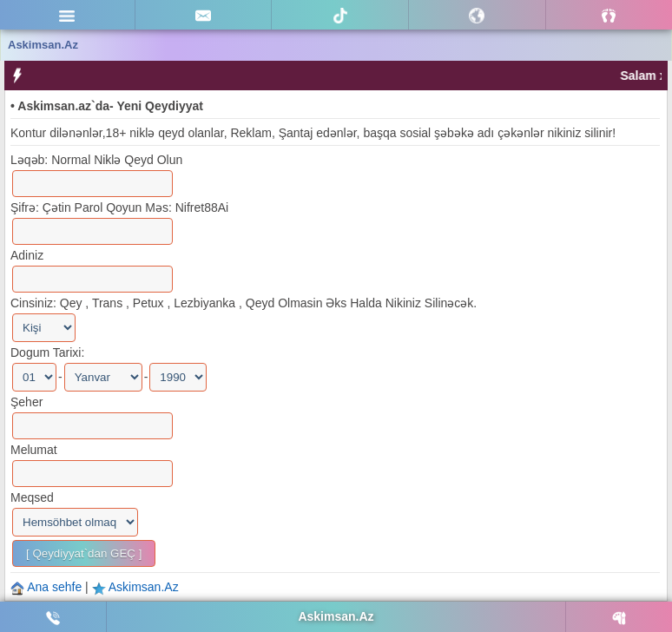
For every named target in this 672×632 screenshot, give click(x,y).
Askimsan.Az (144, 587)
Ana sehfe (56, 587)
